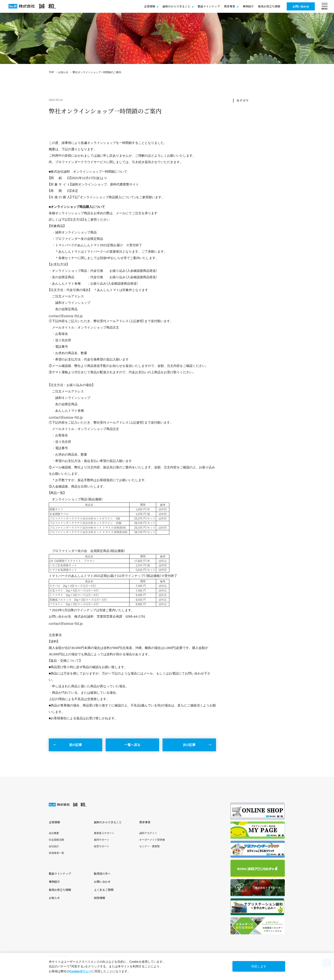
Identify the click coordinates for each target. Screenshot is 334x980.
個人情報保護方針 (59, 956)
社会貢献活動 (246, 122)
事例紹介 (248, 6)
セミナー (243, 131)
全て (240, 112)
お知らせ (63, 72)
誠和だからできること (108, 822)
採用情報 (99, 898)
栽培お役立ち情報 (269, 6)
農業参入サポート (104, 833)
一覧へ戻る (132, 745)
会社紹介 (54, 846)
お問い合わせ (301, 7)
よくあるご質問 (104, 890)
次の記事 (189, 745)
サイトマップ (83, 956)
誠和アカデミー (148, 833)
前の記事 (76, 745)
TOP (51, 72)
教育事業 (145, 822)
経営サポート (102, 846)
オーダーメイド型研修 (152, 840)
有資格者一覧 (56, 853)
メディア (243, 136)
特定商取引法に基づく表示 (113, 956)
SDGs (241, 117)
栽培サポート (102, 840)
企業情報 (54, 822)
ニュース (243, 127)
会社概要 (54, 833)
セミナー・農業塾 (150, 846)
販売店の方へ (102, 874)
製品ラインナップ (209, 6)
